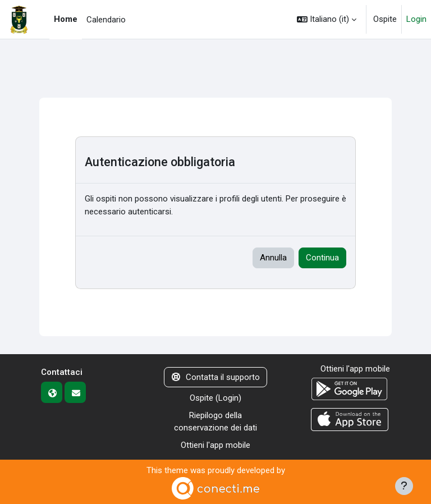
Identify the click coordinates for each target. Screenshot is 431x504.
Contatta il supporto (216, 377)
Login (416, 19)
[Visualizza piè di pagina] (404, 486)
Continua (322, 258)
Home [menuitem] (66, 19)
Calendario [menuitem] (106, 20)
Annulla (273, 258)
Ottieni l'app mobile (215, 445)
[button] (327, 19)
